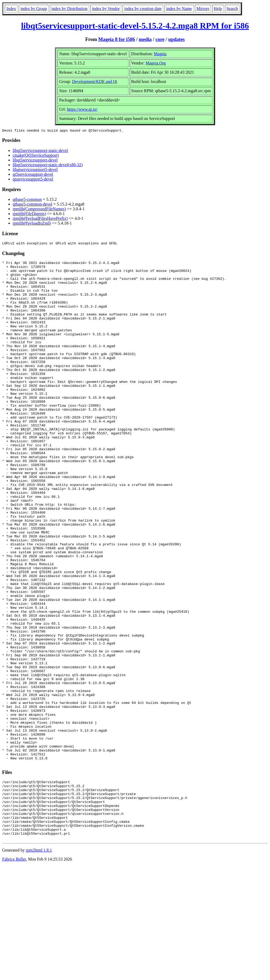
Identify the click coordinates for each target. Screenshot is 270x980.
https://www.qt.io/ (82, 109)
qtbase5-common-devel (32, 205)
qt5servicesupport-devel (33, 175)
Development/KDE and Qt (95, 82)
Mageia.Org (156, 63)
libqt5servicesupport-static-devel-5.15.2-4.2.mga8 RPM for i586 (135, 26)
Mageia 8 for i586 (116, 39)
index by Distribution (69, 9)
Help (218, 9)
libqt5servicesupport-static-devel (40, 151)
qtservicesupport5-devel (33, 180)
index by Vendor (106, 9)
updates (176, 39)
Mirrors (203, 9)
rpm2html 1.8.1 (39, 964)
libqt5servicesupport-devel (35, 161)
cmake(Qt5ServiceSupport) (36, 156)
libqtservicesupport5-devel (35, 170)
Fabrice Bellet (14, 973)
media (145, 39)
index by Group (33, 9)
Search (232, 9)
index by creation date (143, 9)
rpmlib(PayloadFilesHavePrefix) (40, 219)
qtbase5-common (27, 200)
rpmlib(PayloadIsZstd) (32, 224)
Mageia (160, 54)
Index (11, 9)
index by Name (179, 9)
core (160, 39)
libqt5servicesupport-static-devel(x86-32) (48, 166)
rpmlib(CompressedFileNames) (39, 210)
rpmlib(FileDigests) (29, 214)
